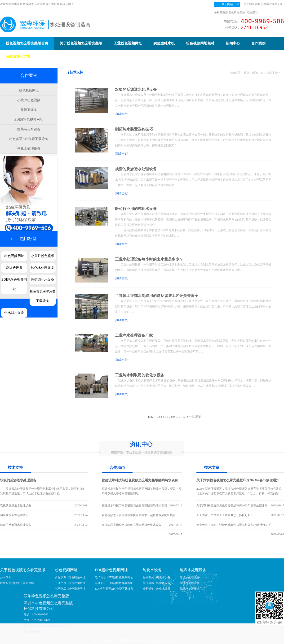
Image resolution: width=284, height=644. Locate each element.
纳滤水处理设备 (190, 583)
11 (180, 417)
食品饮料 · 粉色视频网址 (70, 577)
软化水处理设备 (29, 149)
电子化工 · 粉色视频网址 (70, 589)
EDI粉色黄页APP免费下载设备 (114, 589)
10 (177, 417)
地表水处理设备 (193, 570)
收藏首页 (253, 12)
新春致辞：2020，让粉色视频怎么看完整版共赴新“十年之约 (234, 525)
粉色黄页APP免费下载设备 (29, 139)
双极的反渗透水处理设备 (136, 89)
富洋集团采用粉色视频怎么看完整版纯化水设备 (132, 525)
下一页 (190, 417)
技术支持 (272, 73)
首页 (246, 73)
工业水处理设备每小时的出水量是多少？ (149, 259)
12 (184, 417)
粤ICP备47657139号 (178, 640)
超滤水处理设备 (190, 577)
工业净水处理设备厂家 (134, 335)
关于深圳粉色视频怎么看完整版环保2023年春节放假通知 (238, 480)
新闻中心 (258, 73)
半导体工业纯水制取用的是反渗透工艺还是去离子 (157, 296)
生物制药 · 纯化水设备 (157, 577)
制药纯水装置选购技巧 (134, 129)
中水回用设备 (14, 313)
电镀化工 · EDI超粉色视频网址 (114, 583)
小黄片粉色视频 (29, 100)
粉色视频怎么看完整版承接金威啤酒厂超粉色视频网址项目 (139, 515)
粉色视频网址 (29, 90)
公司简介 (6, 577)
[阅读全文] (122, 114)
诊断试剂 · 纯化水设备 (157, 589)
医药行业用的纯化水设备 (136, 209)
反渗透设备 (29, 110)
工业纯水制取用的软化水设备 (140, 375)
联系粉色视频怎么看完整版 (17, 583)
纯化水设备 (152, 570)
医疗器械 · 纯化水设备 (157, 583)
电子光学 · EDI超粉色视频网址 (114, 577)
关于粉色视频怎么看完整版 (261, 4)
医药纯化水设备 (29, 129)
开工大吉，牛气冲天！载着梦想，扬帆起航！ (225, 515)
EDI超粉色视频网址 (29, 120)
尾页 (198, 417)
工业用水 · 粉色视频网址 (70, 583)
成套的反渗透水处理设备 (136, 169)
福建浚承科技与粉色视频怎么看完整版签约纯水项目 (140, 480)
